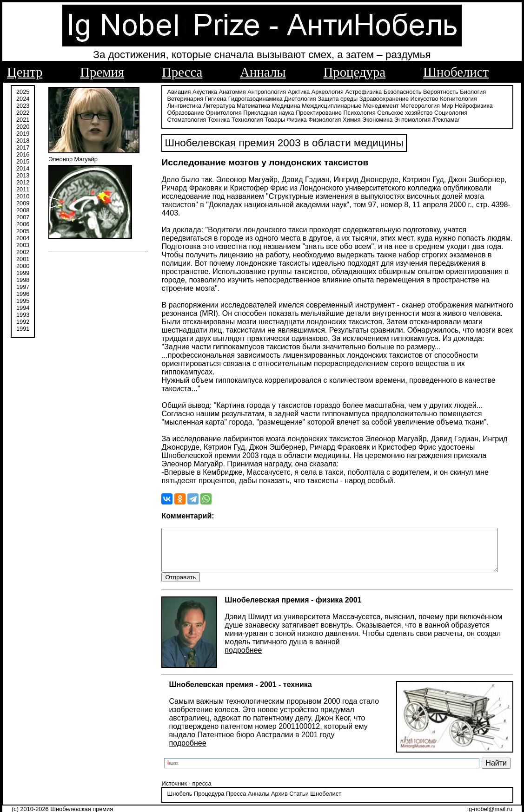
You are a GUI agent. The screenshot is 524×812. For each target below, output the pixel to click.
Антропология (258, 92)
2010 (23, 196)
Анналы (263, 72)
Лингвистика (487, 99)
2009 (23, 203)
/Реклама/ (373, 120)
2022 (23, 113)
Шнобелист (456, 72)
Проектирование (272, 113)
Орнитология (176, 113)
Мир (403, 106)
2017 (23, 147)
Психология (312, 113)
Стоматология (441, 113)
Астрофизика (355, 92)
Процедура (355, 72)
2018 (23, 141)
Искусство (416, 99)
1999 (23, 273)
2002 (23, 252)
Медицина (242, 106)
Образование (468, 106)
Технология (174, 120)
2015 (23, 161)
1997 (23, 287)
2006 (23, 224)
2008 (23, 210)
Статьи (290, 786)
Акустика (196, 92)
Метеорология (376, 106)
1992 (23, 322)
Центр (25, 72)
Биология (464, 92)
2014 (23, 168)
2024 (23, 99)
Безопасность (394, 92)
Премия (102, 72)
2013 (23, 175)
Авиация (170, 92)
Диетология (292, 99)
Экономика (304, 120)
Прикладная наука (222, 113)
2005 (23, 231)
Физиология (252, 120)
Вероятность (432, 92)
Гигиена (207, 99)
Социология (404, 113)
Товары (202, 120)
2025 (23, 92)
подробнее (235, 643)
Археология (319, 92)
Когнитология (450, 99)
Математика (209, 106)
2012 (23, 182)
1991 (23, 329)
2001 (23, 259)
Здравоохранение (375, 99)
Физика (224, 120)
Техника (474, 113)
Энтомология (339, 120)
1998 (23, 280)
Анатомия (224, 92)
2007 (23, 217)
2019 (23, 134)
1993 (23, 315)
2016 (23, 154)
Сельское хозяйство (358, 113)
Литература (175, 106)
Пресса (182, 72)
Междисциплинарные (287, 106)
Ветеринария (177, 99)
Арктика (290, 92)
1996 (23, 294)
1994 (23, 308)
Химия (279, 120)
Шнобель (171, 786)
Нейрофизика (429, 106)
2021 (23, 120)
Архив (271, 786)
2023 (23, 106)
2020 (23, 127)
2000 (23, 266)
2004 (23, 238)
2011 (23, 189)
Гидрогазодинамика (247, 99)
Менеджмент (336, 106)
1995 (23, 301)
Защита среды (329, 99)
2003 (23, 245)
